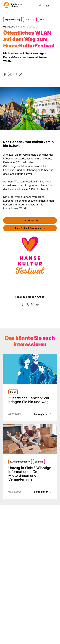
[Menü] (55, 5)
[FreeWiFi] (30, 220)
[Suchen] (40, 5)
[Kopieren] (20, 74)
